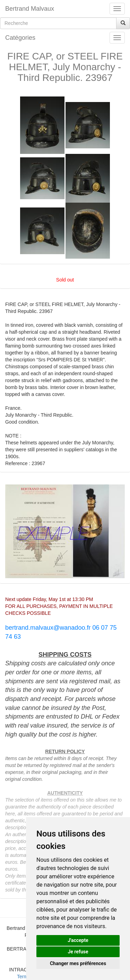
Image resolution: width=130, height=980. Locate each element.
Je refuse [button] (78, 952)
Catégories (20, 38)
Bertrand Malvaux (30, 9)
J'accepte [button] (78, 940)
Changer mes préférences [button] (78, 963)
